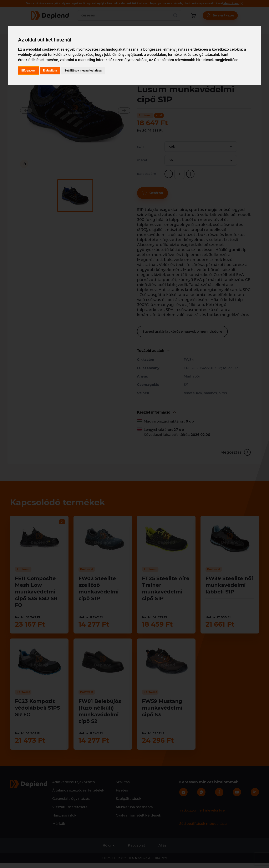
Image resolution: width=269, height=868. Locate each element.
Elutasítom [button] (50, 70)
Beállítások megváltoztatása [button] (83, 70)
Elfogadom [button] (29, 70)
